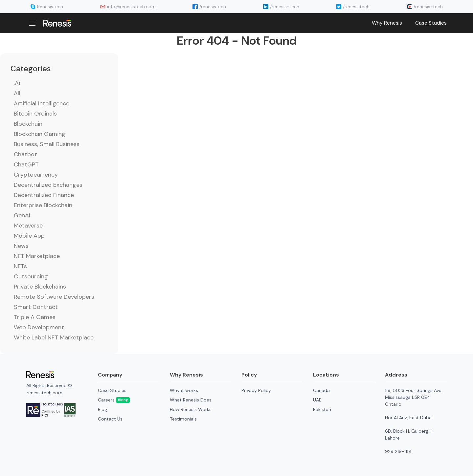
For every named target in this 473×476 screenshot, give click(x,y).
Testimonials (183, 419)
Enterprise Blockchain (43, 205)
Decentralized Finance (44, 195)
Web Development (39, 327)
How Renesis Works (191, 409)
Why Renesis (387, 23)
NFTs (20, 266)
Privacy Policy (256, 390)
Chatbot (25, 154)
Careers (114, 400)
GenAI (22, 215)
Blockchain (28, 124)
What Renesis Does (191, 400)
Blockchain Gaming (40, 134)
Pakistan (322, 409)
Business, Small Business (47, 144)
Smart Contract (36, 307)
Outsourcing (31, 276)
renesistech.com (45, 393)
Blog (102, 409)
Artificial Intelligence (42, 103)
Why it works (184, 390)
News (21, 246)
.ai (17, 83)
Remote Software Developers (54, 297)
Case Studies (431, 23)
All (17, 93)
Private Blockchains (40, 287)
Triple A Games (35, 317)
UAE (317, 400)
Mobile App (29, 236)
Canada (321, 390)
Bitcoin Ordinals (35, 114)
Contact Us (110, 419)
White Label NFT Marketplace (54, 337)
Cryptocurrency (36, 175)
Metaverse (28, 226)
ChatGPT (26, 164)
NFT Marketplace (37, 256)
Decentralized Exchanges (48, 185)
